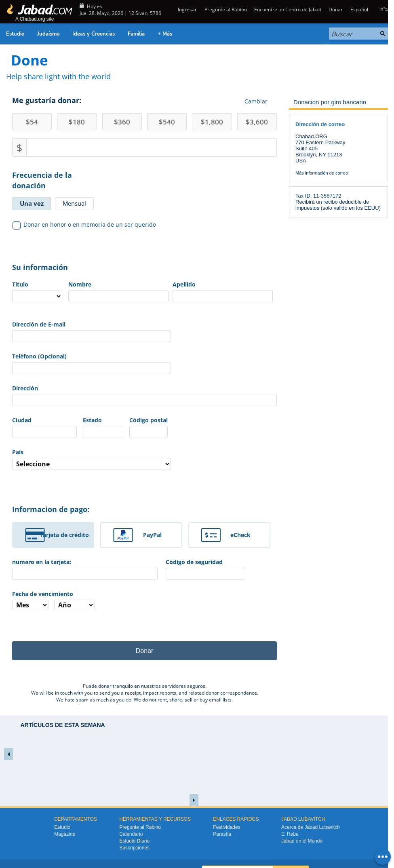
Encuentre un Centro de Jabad (288, 9)
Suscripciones (134, 848)
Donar (336, 9)
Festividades (226, 827)
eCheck (240, 535)
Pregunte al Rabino (226, 9)
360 (122, 122)
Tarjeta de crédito (64, 535)
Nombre (80, 284)
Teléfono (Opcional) (39, 356)
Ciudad (22, 420)
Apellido (184, 284)
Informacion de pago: (51, 509)
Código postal (149, 420)
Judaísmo (48, 34)
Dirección (25, 388)
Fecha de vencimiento (43, 594)
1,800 (212, 122)
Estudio (15, 34)
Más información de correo (322, 173)
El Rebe (290, 834)
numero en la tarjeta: (42, 562)
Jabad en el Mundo (302, 841)
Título (20, 284)
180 (77, 122)
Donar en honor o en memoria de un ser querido (84, 225)
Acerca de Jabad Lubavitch (311, 827)
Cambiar (256, 101)
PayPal (152, 535)
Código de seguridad (194, 562)
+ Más (165, 34)
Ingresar (187, 9)
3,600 (257, 122)
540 (167, 122)
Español (359, 9)
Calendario (131, 834)
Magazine (65, 834)
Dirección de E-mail (39, 324)
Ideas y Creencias (94, 34)
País (18, 452)
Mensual (74, 203)
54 (32, 122)
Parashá (222, 834)
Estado (92, 420)
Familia (136, 34)
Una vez (32, 203)
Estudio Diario (134, 841)
